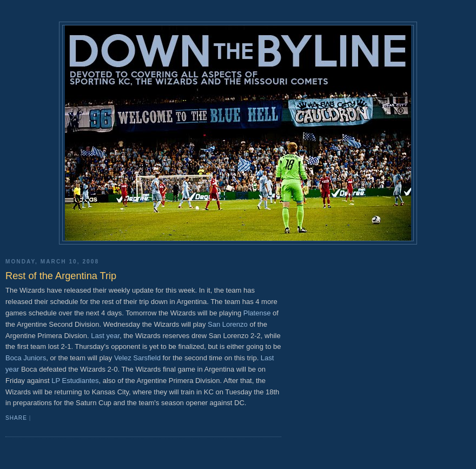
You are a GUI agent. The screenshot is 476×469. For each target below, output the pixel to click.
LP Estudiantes (75, 381)
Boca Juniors (26, 358)
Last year (105, 336)
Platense (257, 313)
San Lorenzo (228, 324)
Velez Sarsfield (137, 358)
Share (16, 418)
